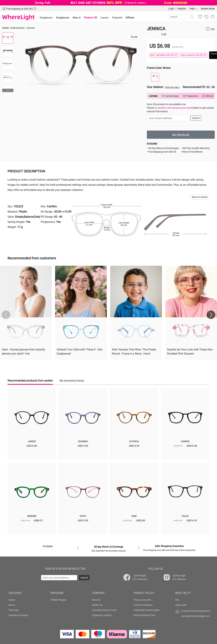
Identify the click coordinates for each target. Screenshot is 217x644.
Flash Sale (14, 609)
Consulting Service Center (104, 609)
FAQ (177, 599)
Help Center (181, 604)
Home (5, 28)
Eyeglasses (46, 17)
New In (12, 604)
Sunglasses (63, 17)
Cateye (12, 599)
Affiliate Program (58, 599)
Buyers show (208, 8)
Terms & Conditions (143, 604)
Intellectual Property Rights (147, 609)
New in (77, 17)
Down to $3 (91, 17)
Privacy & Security (142, 599)
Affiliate (130, 17)
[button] (8, 90)
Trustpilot (48, 545)
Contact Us (97, 604)
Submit (196, 118)
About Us (96, 599)
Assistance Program (18, 614)
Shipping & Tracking (102, 614)
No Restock (181, 135)
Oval (13, 28)
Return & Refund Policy (145, 614)
